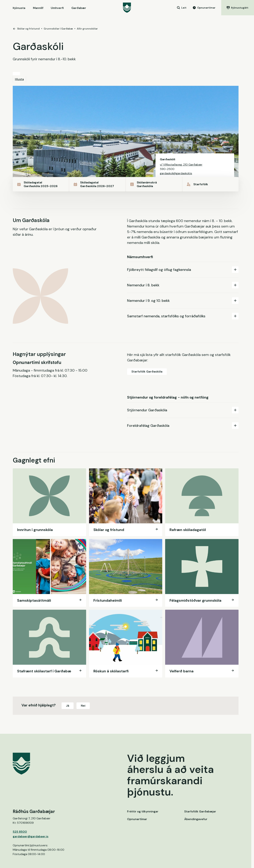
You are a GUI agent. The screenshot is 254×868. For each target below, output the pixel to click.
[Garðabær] (127, 8)
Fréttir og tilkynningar (143, 811)
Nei (83, 706)
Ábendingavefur (196, 819)
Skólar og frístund (26, 29)
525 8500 (20, 832)
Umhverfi (57, 8)
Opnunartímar (137, 819)
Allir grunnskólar (87, 29)
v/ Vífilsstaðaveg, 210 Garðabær (181, 164)
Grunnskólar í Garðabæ (58, 29)
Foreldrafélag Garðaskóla (183, 426)
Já (68, 706)
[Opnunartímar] (204, 8)
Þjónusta (19, 8)
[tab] (183, 270)
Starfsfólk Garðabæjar (200, 811)
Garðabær (79, 8)
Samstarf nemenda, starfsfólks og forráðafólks (183, 316)
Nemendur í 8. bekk (183, 285)
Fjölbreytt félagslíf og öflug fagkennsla (183, 270)
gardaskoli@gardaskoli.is (176, 173)
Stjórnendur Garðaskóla (183, 410)
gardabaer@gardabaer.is (31, 836)
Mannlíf (38, 8)
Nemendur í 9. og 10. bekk (183, 301)
